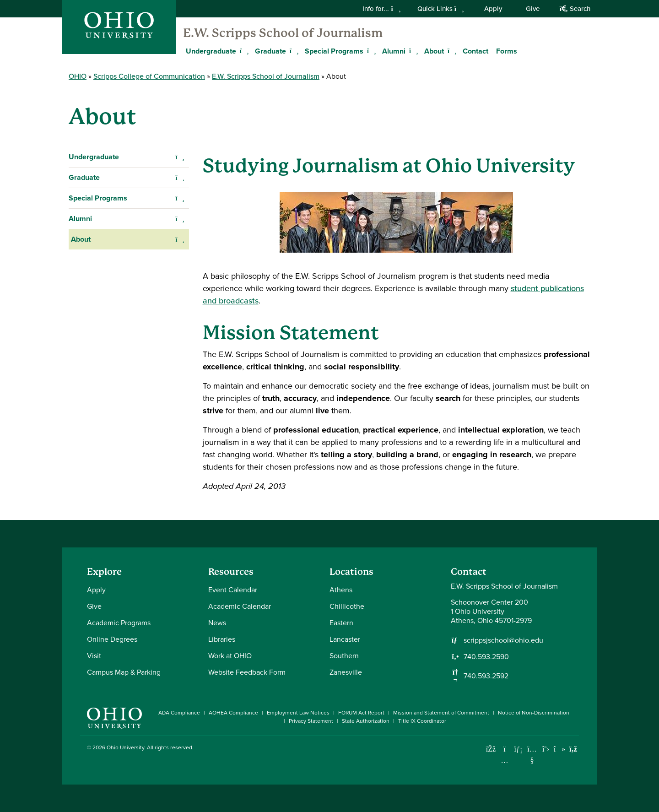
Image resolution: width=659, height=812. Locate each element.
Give (533, 9)
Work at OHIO (230, 656)
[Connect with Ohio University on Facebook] (491, 749)
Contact (475, 51)
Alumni (394, 51)
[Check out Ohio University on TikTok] (559, 749)
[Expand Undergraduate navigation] (180, 157)
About (434, 51)
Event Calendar (233, 590)
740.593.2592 (486, 676)
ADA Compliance (179, 713)
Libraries (222, 639)
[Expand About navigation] (180, 239)
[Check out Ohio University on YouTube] (532, 755)
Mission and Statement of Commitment (441, 713)
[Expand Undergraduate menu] (243, 51)
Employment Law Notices (298, 713)
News (217, 623)
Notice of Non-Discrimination (534, 713)
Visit (94, 656)
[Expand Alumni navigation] (180, 219)
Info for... (381, 9)
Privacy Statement (311, 721)
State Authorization (366, 721)
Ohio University (125, 747)
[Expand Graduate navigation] (180, 178)
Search (575, 9)
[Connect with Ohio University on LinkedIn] (518, 749)
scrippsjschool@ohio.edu (503, 640)
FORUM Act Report (361, 713)
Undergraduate (211, 51)
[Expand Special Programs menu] (370, 51)
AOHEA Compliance (233, 713)
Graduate (270, 51)
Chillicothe (347, 606)
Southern (344, 656)
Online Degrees (112, 639)
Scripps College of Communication (149, 76)
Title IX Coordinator (422, 721)
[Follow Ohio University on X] (546, 749)
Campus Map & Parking (124, 672)
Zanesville (346, 672)
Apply (493, 9)
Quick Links (441, 9)
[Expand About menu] (451, 51)
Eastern (341, 623)
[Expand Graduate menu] (293, 51)
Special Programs (334, 51)
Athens (341, 590)
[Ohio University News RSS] (573, 749)
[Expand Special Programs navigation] (180, 198)
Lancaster (345, 639)
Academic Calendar (240, 606)
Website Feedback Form (247, 672)
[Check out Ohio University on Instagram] (505, 761)
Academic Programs (119, 623)
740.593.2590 (486, 657)
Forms (507, 51)
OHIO (78, 76)
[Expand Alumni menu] (412, 51)
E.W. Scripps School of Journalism (283, 33)
